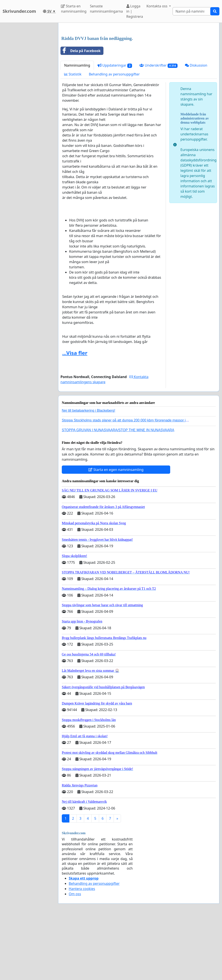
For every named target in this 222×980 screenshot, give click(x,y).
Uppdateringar (115, 126)
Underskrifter (158, 126)
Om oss (75, 955)
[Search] (192, 11)
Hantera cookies (82, 949)
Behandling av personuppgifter (114, 135)
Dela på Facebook (81, 111)
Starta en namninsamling (74, 9)
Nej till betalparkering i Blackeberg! (88, 471)
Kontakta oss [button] (157, 6)
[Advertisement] (139, 60)
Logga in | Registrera (135, 11)
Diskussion (196, 126)
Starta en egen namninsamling (116, 530)
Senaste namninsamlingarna (106, 9)
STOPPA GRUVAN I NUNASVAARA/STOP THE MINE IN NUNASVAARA (118, 491)
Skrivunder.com (19, 11)
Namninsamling (77, 126)
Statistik (73, 135)
